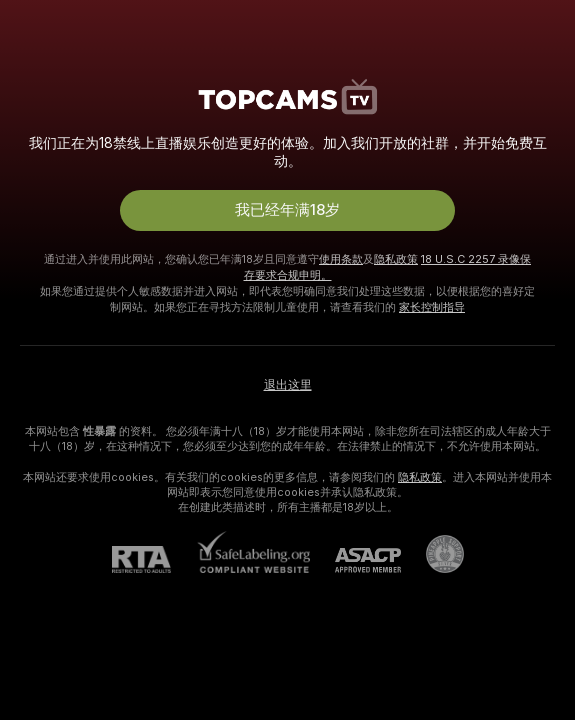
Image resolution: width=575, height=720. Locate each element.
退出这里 (288, 385)
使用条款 (341, 259)
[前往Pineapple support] (432, 554)
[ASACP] (355, 560)
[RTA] (154, 559)
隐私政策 (396, 259)
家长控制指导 (432, 307)
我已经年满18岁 (287, 210)
